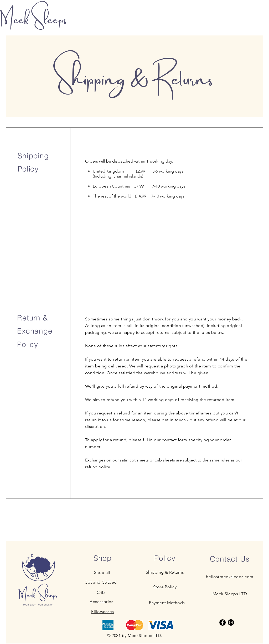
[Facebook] (223, 622)
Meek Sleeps (34, 18)
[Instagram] (231, 622)
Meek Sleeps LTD (230, 594)
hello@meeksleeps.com (230, 577)
